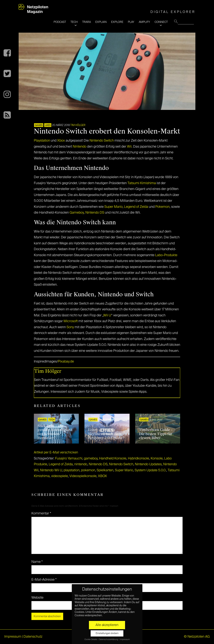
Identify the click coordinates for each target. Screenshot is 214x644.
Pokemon (162, 207)
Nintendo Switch (102, 141)
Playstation (42, 141)
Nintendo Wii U (51, 470)
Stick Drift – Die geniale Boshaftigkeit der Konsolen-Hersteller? (55, 432)
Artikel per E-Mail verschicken (56, 453)
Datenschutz (33, 637)
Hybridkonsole (138, 459)
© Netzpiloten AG (197, 637)
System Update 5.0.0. (150, 470)
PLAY (131, 22)
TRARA (87, 22)
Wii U (107, 315)
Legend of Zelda (136, 207)
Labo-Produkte (166, 255)
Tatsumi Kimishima (142, 183)
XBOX (102, 476)
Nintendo (80, 147)
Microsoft (71, 321)
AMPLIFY (144, 22)
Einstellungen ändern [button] (107, 633)
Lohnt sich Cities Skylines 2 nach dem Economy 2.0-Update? (106, 434)
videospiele (60, 476)
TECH (74, 22)
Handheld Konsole (113, 459)
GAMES (39, 125)
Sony (70, 327)
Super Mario (113, 207)
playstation (72, 470)
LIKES (48, 125)
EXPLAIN (101, 22)
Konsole (157, 459)
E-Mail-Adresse (44, 580)
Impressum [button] (125, 639)
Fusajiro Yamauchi (69, 459)
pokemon (88, 470)
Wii (129, 147)
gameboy (91, 459)
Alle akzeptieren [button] (107, 625)
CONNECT (161, 22)
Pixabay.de (66, 362)
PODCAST (60, 22)
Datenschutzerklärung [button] (109, 639)
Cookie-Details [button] (91, 639)
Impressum (13, 637)
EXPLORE (117, 22)
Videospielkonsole (83, 476)
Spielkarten (105, 470)
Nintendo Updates (148, 464)
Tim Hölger (78, 125)
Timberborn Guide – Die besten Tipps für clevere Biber (156, 434)
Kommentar (41, 513)
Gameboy (77, 213)
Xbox (61, 141)
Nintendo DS (95, 213)
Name (37, 562)
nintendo (81, 464)
